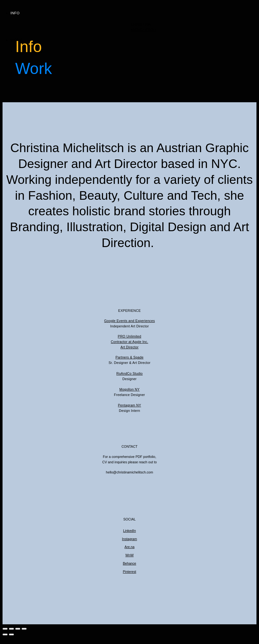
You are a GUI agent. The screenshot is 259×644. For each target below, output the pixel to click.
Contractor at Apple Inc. (130, 342)
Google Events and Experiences (130, 321)
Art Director (129, 347)
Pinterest (129, 572)
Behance (129, 563)
